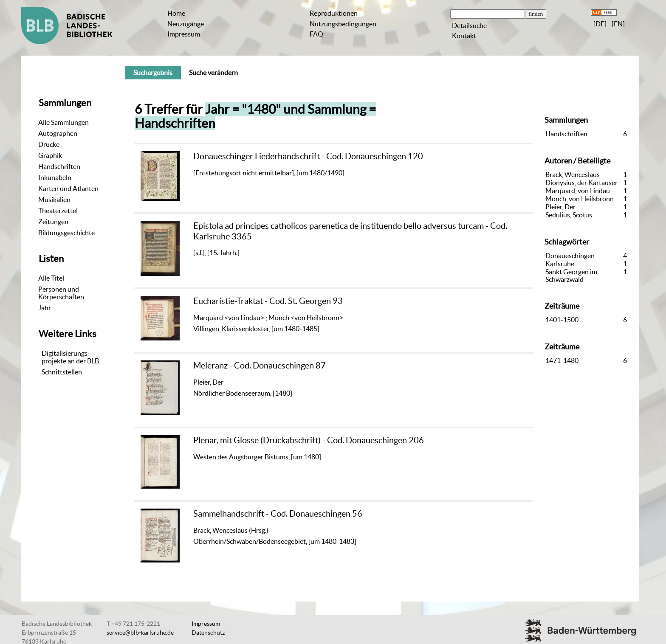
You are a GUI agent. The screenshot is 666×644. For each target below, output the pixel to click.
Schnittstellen (62, 372)
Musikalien (54, 200)
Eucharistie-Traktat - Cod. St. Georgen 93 (268, 301)
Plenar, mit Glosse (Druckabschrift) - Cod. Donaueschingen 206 (309, 440)
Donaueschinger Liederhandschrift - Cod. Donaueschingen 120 (308, 156)
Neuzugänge (186, 24)
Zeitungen (53, 222)
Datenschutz (208, 633)
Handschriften (59, 166)
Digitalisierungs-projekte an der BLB (70, 357)
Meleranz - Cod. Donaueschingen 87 (260, 365)
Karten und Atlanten (68, 188)
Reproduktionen (334, 13)
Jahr (45, 308)
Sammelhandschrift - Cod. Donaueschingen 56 (278, 513)
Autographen (58, 133)
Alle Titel (51, 278)
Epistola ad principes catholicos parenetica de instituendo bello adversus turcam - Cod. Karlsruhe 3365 (350, 231)
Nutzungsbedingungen (343, 24)
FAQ (316, 34)
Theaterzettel (58, 211)
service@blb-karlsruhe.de (140, 633)
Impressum (184, 34)
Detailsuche (469, 25)
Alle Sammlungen (63, 122)
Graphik (50, 155)
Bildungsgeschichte (66, 233)
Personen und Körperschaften (61, 293)
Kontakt (464, 36)
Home (176, 13)
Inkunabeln (55, 177)
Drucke (49, 144)
